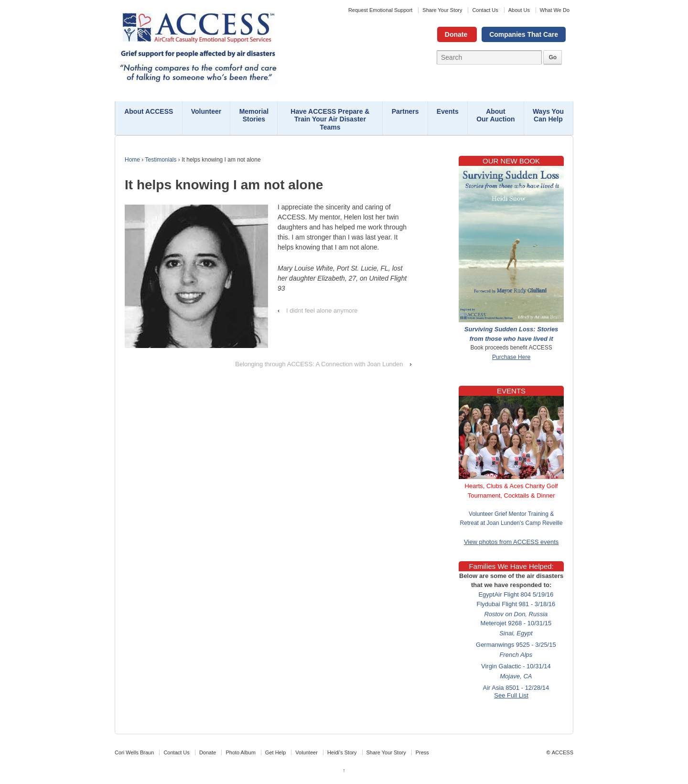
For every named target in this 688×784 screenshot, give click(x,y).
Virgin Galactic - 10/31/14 (516, 667)
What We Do (555, 10)
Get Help (275, 752)
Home (132, 160)
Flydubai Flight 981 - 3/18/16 (516, 605)
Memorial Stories (254, 115)
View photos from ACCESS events (511, 542)
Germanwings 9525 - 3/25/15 (516, 646)
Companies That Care (524, 34)
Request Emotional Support (381, 10)
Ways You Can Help (548, 115)
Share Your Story (442, 10)
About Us (519, 10)
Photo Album (240, 752)
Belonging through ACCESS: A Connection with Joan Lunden (319, 364)
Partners (405, 111)
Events (448, 111)
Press (422, 752)
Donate (456, 34)
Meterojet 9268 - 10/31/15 (516, 624)
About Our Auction (495, 115)
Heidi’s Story (342, 752)
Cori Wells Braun (134, 752)
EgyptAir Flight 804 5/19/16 (516, 595)
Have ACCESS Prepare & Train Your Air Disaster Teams (330, 120)
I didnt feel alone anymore (322, 310)
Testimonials (161, 160)
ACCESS (563, 752)
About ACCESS (149, 111)
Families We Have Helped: (511, 566)
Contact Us (485, 10)
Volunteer (206, 111)
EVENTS (511, 391)
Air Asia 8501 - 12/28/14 (516, 689)
